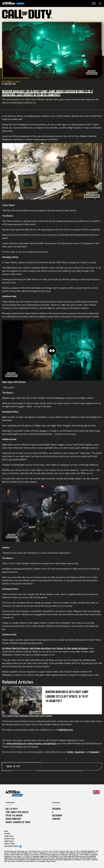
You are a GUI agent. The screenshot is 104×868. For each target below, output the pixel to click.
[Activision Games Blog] (14, 4)
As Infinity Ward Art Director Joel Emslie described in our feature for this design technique (45, 648)
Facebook (56, 809)
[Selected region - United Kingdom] (96, 792)
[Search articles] (100, 3)
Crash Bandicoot (13, 819)
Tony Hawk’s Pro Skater (17, 812)
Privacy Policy (9, 839)
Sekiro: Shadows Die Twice (18, 822)
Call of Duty (12, 809)
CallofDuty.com (65, 730)
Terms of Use (9, 836)
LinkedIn (56, 819)
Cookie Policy (9, 841)
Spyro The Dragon (14, 816)
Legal (6, 831)
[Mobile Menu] (94, 3)
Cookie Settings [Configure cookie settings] (9, 844)
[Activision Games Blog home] (14, 793)
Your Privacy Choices (12, 846)
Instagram (57, 816)
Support (7, 834)
